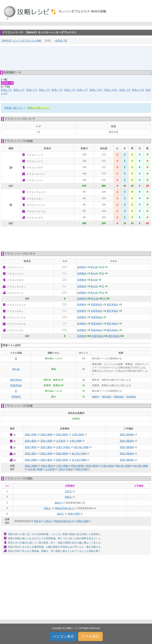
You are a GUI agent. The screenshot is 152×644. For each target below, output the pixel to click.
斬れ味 (94, 267)
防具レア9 (125, 90)
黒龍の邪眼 (31, 435)
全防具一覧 (61, 41)
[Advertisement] (76, 58)
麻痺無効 (107, 397)
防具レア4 (44, 90)
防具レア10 (138, 90)
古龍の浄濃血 (63, 447)
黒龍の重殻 (31, 441)
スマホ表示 (90, 636)
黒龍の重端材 (127, 435)
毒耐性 (96, 397)
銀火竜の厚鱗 (79, 454)
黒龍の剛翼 (62, 454)
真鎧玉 (68, 497)
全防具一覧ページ (14, 108)
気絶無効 (131, 397)
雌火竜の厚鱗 (81, 447)
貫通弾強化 (97, 305)
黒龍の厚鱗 (46, 435)
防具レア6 (70, 90)
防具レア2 (19, 90)
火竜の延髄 (78, 435)
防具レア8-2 (111, 90)
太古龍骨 (61, 441)
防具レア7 (82, 90)
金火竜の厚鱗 (79, 460)
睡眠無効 (119, 397)
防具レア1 (6, 90)
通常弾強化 (112, 305)
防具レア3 (32, 90)
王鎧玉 (68, 491)
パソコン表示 (63, 636)
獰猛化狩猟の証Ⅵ (64, 508)
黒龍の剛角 (62, 435)
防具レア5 (57, 90)
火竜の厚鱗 (75, 441)
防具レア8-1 (96, 90)
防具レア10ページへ (38, 108)
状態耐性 (82, 267)
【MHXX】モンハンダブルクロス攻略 (21, 41)
